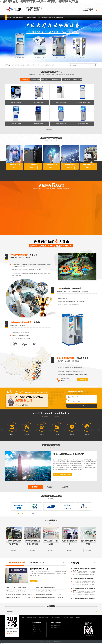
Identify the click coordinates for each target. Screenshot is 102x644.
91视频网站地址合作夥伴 (51, 496)
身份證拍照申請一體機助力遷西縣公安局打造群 (17, 594)
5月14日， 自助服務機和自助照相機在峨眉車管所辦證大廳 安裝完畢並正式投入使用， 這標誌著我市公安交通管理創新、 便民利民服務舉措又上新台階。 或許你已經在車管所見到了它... (48, 573)
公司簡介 (35, 487)
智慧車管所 (25, 80)
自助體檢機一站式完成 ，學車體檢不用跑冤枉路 (17, 588)
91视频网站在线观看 (32, 17)
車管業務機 (23, 65)
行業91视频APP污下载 (37, 563)
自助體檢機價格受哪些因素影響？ (14, 597)
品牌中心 (54, 17)
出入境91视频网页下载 (36, 632)
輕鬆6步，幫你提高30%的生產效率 (51, 414)
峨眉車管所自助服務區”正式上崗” (39, 569)
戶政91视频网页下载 (36, 630)
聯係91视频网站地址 (61, 17)
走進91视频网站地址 (51, 445)
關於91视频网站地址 (12, 17)
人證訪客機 (67, 80)
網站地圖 (2, 643)
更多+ (65, 563)
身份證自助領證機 (31, 65)
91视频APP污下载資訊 (42, 17)
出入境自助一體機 (40, 65)
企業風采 (65, 487)
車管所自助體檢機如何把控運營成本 (44, 594)
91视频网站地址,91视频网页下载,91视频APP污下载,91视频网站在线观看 (39, 1)
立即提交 (82, 406)
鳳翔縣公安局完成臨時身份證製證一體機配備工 (17, 591)
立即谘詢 (83, 380)
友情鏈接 (51, 606)
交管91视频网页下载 (36, 627)
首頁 (6, 17)
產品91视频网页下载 (22, 17)
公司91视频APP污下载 (15, 563)
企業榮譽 (49, 17)
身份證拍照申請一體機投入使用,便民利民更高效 (47, 588)
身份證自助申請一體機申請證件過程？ (84, 579)
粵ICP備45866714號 (58, 641)
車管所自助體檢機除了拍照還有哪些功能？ (46, 597)
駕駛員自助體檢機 (49, 65)
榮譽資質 (50, 487)
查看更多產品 (51, 129)
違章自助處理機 (16, 65)
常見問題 (75, 563)
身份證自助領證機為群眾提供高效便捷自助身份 (47, 591)
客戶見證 (51, 521)
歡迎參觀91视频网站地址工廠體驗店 (63, 475)
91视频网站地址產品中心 (51, 72)
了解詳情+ (34, 581)
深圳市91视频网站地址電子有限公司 (69, 454)
